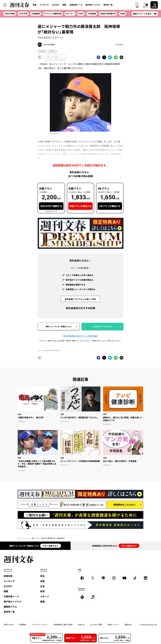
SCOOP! (56, 5)
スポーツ (52, 51)
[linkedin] (146, 578)
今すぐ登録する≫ (51, 546)
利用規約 (23, 625)
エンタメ (42, 51)
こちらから (103, 341)
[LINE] (103, 578)
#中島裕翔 (92, 14)
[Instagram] (114, 578)
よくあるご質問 (96, 625)
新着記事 (8, 576)
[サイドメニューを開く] (5, 5)
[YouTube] (124, 578)
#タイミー (70, 14)
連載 (64, 5)
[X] (93, 578)
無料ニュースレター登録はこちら (59, 326)
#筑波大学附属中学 (108, 14)
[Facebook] (82, 578)
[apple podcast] (93, 597)
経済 (42, 591)
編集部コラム (10, 607)
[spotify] (82, 597)
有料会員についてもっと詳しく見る (80, 299)
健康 (42, 602)
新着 (35, 5)
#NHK (81, 14)
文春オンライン (113, 625)
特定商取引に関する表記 (63, 625)
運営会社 (128, 625)
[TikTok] (135, 578)
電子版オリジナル (93, 5)
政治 (42, 576)
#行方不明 (23, 14)
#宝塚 (122, 14)
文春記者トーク (76, 5)
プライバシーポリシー (40, 625)
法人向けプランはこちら (102, 326)
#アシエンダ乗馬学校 (53, 14)
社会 (42, 586)
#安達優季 (36, 14)
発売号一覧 (108, 5)
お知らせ (81, 625)
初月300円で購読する (51, 206)
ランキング (44, 5)
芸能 (42, 581)
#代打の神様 (10, 14)
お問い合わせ (9, 625)
